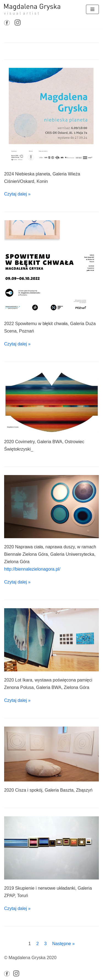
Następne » (63, 944)
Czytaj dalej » (17, 194)
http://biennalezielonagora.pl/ (32, 569)
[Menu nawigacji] (92, 9)
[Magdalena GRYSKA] (32, 9)
